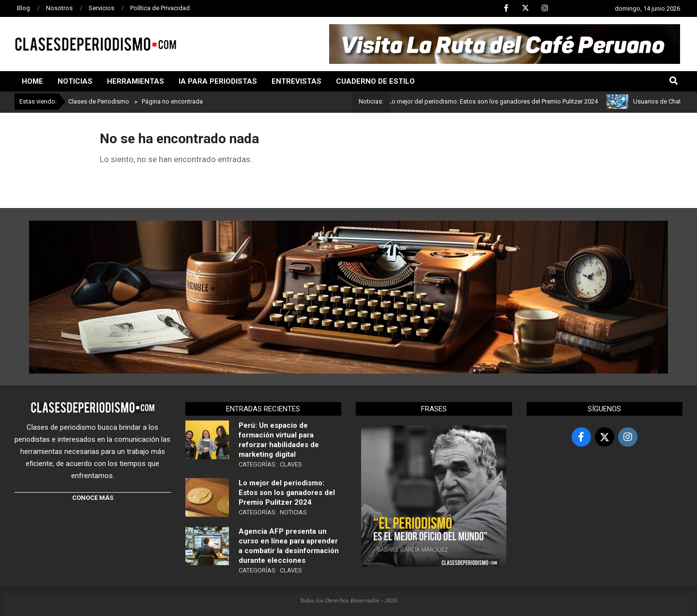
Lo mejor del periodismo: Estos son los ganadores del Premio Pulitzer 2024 (501, 101)
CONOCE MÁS (93, 498)
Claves (291, 464)
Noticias (293, 512)
